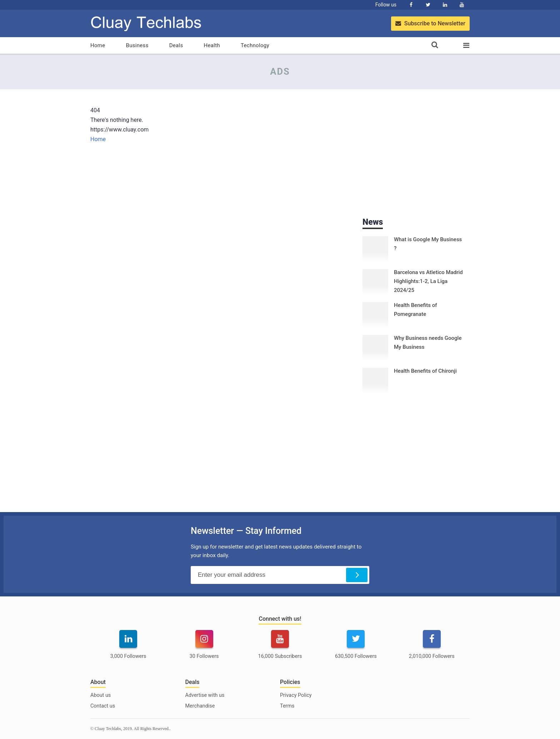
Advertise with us (205, 695)
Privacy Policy (296, 695)
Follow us (386, 5)
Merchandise (200, 706)
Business (137, 45)
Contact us (103, 706)
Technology (255, 45)
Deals (176, 45)
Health (212, 45)
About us (101, 695)
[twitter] (356, 649)
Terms (287, 706)
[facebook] (432, 649)
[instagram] (204, 649)
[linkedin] (128, 649)
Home (98, 45)
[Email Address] (280, 575)
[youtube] (280, 649)
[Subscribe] (357, 575)
